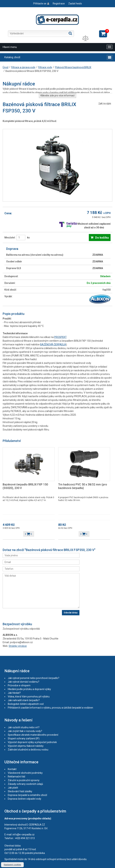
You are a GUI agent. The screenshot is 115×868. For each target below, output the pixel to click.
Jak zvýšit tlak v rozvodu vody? (25, 731)
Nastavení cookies (12, 865)
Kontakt (12, 769)
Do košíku (102, 238)
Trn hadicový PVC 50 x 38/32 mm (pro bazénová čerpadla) (83, 486)
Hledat (70, 33)
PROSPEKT (60, 337)
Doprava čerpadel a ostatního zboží (27, 795)
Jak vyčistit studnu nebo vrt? (24, 727)
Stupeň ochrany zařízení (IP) (24, 738)
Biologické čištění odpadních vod (26, 704)
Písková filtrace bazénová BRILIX (73, 67)
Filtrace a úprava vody (23, 67)
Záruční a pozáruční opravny (24, 780)
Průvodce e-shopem (19, 685)
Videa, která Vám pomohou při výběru (29, 697)
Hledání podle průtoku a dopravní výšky (29, 689)
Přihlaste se (40, 4)
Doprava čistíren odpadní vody (25, 799)
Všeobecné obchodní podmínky (25, 773)
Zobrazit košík (103, 34)
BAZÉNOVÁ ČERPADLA (53, 344)
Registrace (59, 4)
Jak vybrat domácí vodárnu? (24, 682)
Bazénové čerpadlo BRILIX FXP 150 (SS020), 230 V (25, 486)
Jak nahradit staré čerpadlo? (24, 700)
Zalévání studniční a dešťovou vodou (28, 750)
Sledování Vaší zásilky (20, 791)
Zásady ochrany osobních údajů (25, 784)
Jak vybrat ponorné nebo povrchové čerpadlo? (34, 678)
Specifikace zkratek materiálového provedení (33, 735)
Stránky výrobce (18, 646)
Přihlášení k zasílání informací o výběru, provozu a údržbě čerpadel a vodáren (50, 708)
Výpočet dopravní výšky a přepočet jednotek (32, 742)
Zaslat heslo (75, 4)
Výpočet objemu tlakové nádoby (26, 746)
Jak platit (13, 788)
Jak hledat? (14, 693)
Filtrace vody (45, 67)
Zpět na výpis (105, 104)
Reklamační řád (16, 777)
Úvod (5, 67)
